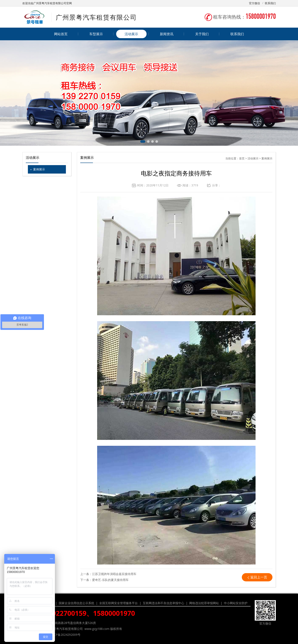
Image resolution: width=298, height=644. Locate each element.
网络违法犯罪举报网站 (204, 603)
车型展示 (96, 34)
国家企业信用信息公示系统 (76, 603)
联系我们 (270, 3)
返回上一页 (259, 577)
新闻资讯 (167, 34)
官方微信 (254, 3)
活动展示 (131, 34)
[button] (143, 141)
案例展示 (39, 169)
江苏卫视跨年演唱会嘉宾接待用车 (114, 574)
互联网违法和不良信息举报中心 (163, 603)
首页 (242, 158)
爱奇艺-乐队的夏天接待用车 (110, 580)
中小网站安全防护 (236, 603)
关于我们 (202, 34)
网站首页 (61, 34)
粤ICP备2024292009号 (65, 635)
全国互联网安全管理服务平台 (118, 603)
